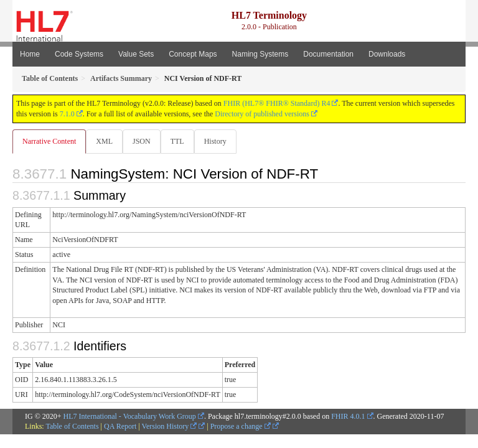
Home (30, 54)
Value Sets (136, 54)
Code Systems (79, 54)
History (215, 141)
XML (104, 141)
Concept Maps (193, 54)
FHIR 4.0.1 (348, 416)
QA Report (120, 426)
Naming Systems (260, 54)
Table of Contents (72, 426)
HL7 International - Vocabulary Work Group (130, 416)
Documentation (328, 54)
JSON (142, 141)
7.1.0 (67, 114)
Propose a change (241, 426)
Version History (170, 426)
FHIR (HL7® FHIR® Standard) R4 (277, 103)
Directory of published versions (262, 114)
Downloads (387, 54)
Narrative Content (49, 141)
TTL (177, 141)
